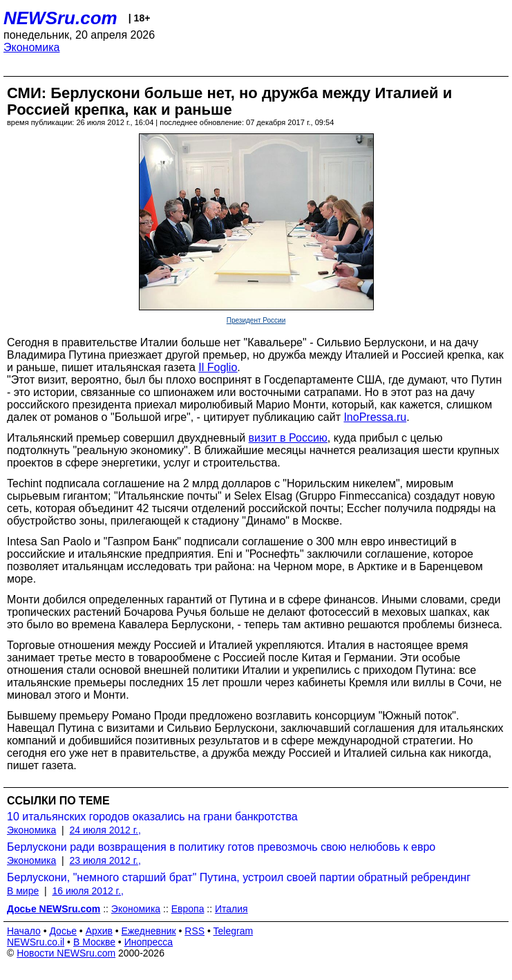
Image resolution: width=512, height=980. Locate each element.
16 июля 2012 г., (87, 891)
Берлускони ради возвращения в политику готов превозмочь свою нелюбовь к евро (221, 847)
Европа (188, 909)
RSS (195, 931)
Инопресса (149, 942)
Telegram (234, 931)
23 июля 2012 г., (105, 860)
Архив (99, 931)
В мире (23, 891)
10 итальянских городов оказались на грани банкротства (152, 817)
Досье (63, 931)
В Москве (94, 942)
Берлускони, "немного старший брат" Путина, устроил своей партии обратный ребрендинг (239, 877)
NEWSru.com (60, 18)
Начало (24, 931)
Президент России (256, 320)
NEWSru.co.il (36, 942)
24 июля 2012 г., (105, 830)
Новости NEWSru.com (66, 953)
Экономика (32, 47)
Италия (231, 909)
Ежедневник (149, 931)
